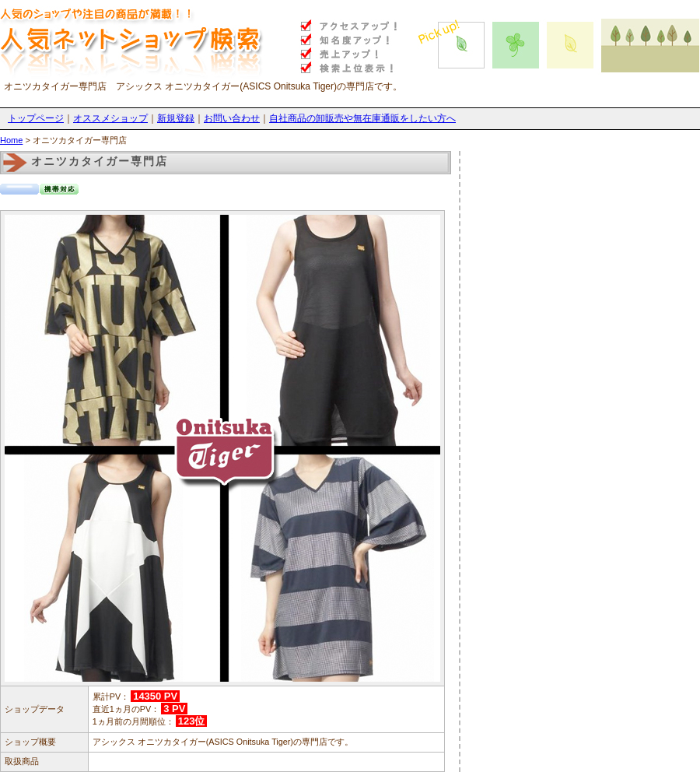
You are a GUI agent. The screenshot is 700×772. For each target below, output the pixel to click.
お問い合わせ (232, 118)
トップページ (36, 118)
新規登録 (176, 118)
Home (11, 140)
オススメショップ (110, 118)
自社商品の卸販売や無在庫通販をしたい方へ (362, 118)
